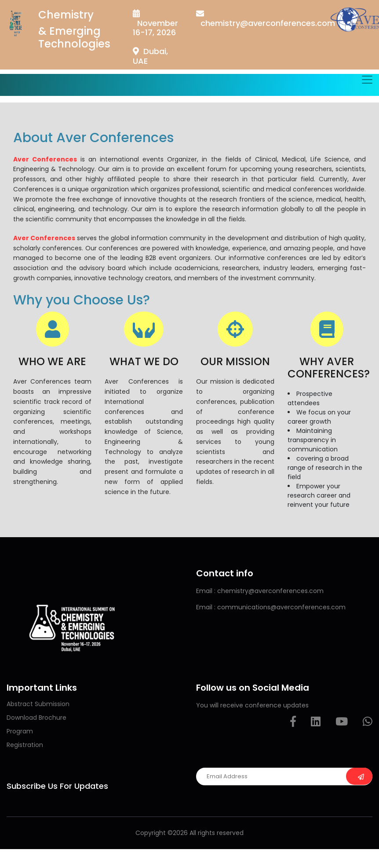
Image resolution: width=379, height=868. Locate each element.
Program (20, 731)
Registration (25, 745)
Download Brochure (36, 718)
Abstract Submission (38, 704)
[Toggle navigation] (367, 80)
